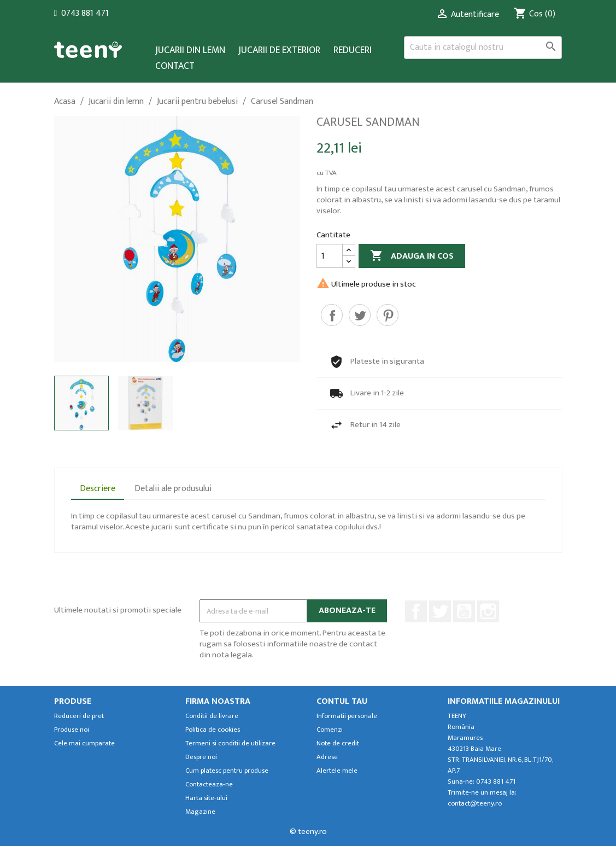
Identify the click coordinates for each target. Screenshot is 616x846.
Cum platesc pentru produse (227, 771)
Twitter (440, 611)
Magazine (200, 812)
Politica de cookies (213, 730)
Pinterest (388, 315)
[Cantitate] (330, 256)
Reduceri (353, 51)
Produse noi (72, 730)
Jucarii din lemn (190, 51)
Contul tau (342, 701)
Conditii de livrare (212, 716)
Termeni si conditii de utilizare (230, 743)
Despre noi (201, 757)
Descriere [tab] (98, 489)
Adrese (327, 757)
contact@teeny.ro (475, 804)
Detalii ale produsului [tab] (173, 489)
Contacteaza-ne (209, 784)
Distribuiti (332, 315)
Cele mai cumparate (84, 743)
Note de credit (338, 743)
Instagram (488, 611)
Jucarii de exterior (279, 51)
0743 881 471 (85, 13)
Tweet (360, 315)
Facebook (416, 611)
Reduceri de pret (79, 716)
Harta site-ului (206, 798)
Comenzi (330, 730)
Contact (175, 66)
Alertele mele (337, 771)
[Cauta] (483, 48)
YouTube (464, 611)
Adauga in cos (412, 256)
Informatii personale (347, 716)
